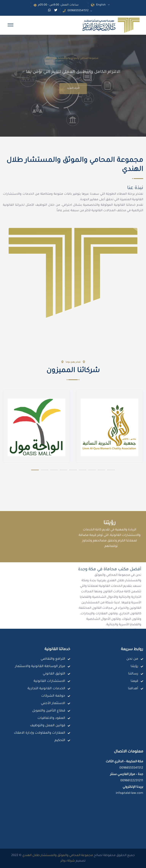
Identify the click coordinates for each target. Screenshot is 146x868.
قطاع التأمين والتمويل (49, 711)
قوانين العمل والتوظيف (48, 726)
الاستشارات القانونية (49, 681)
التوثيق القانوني (54, 674)
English (101, 5)
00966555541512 (78, 11)
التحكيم (60, 741)
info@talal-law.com (129, 793)
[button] (35, 470)
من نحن (132, 659)
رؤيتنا (134, 667)
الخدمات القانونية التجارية (46, 689)
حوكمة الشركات (53, 696)
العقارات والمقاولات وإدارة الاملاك (40, 733)
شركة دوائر (68, 861)
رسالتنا (133, 674)
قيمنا (134, 681)
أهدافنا (133, 689)
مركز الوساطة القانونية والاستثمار (40, 667)
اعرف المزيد (73, 98)
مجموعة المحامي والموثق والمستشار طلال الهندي (58, 855)
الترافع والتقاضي (53, 659)
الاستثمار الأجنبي (53, 704)
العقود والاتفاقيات (51, 718)
